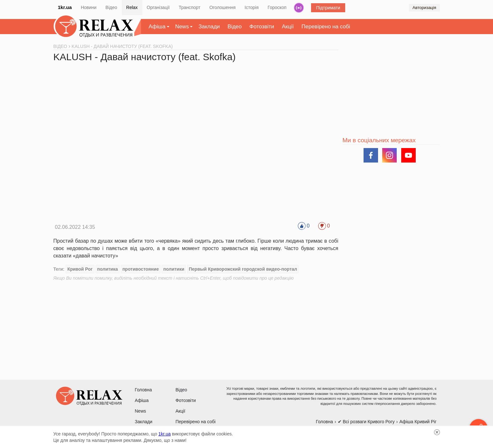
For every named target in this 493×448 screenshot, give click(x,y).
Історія (252, 7)
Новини (89, 7)
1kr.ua (65, 7)
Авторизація (424, 8)
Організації (158, 7)
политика (108, 269)
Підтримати (328, 8)
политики (174, 269)
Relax (132, 7)
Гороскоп (277, 7)
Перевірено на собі (326, 27)
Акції (288, 27)
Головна (143, 390)
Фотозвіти (262, 27)
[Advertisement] (196, 326)
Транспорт (190, 7)
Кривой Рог (80, 269)
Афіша (157, 27)
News (182, 27)
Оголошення (222, 7)
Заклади (209, 27)
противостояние (141, 269)
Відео (111, 7)
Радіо (299, 8)
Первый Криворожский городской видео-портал (243, 269)
